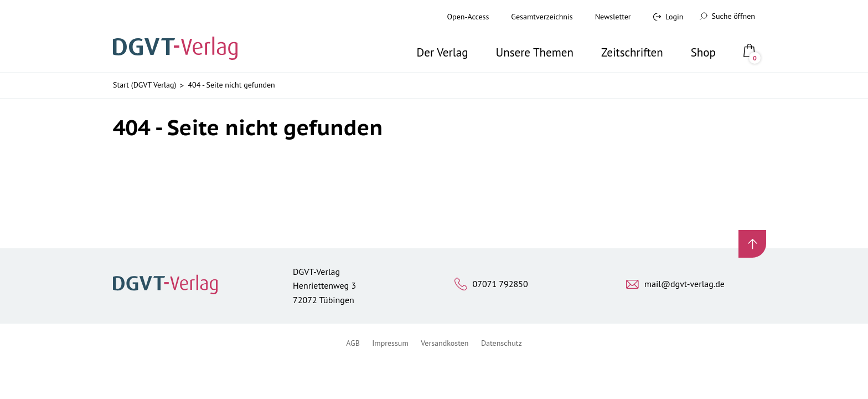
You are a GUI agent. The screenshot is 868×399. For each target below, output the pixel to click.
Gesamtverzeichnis (542, 17)
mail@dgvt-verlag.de (684, 284)
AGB (353, 343)
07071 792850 (500, 284)
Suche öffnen (727, 16)
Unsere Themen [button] (534, 52)
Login (675, 17)
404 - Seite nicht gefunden (231, 85)
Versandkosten (445, 343)
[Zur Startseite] (179, 36)
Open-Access (468, 17)
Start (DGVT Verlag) (144, 85)
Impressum (390, 343)
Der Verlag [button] (443, 52)
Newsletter (613, 17)
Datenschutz (502, 343)
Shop (703, 52)
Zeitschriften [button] (632, 52)
